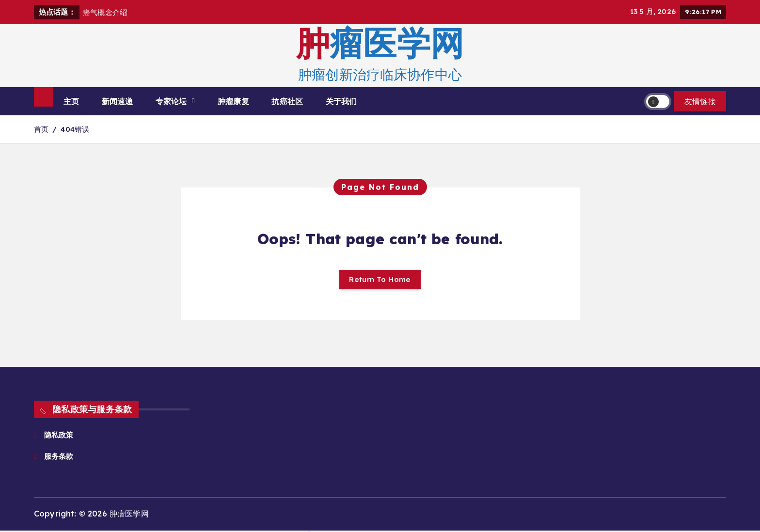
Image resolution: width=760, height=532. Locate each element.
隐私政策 (60, 436)
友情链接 (700, 101)
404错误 (75, 129)
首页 (41, 129)
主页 (71, 101)
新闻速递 (118, 101)
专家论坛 (171, 101)
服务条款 (61, 457)
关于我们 (341, 101)
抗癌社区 (287, 101)
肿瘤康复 (233, 101)
